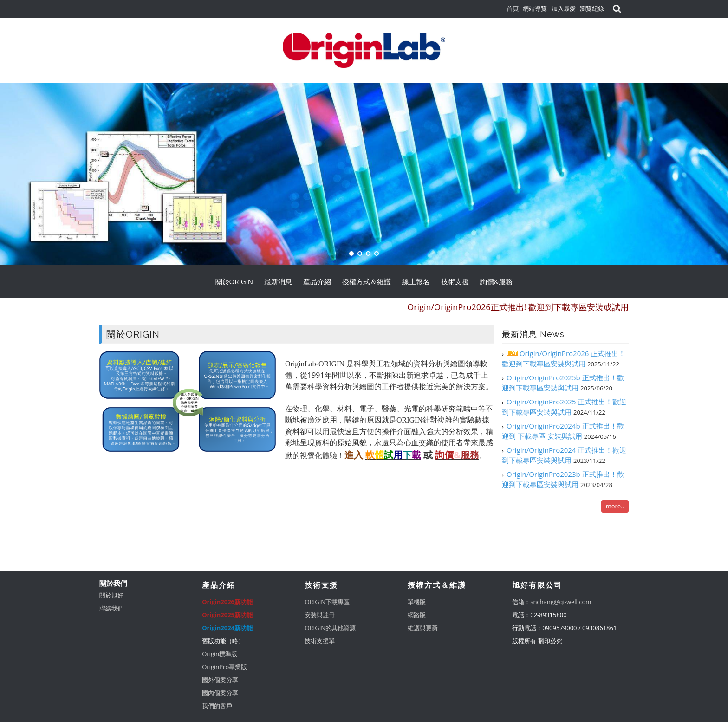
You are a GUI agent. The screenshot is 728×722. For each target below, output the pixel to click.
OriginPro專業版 (224, 667)
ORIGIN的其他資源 (330, 628)
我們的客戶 (217, 706)
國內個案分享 (220, 693)
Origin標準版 (220, 654)
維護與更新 (423, 628)
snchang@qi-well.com (561, 602)
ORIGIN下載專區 (327, 602)
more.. (615, 506)
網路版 (417, 615)
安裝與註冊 (320, 615)
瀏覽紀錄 (592, 8)
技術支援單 (320, 641)
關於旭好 (111, 595)
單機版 (417, 602)
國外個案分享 (220, 680)
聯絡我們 (111, 608)
